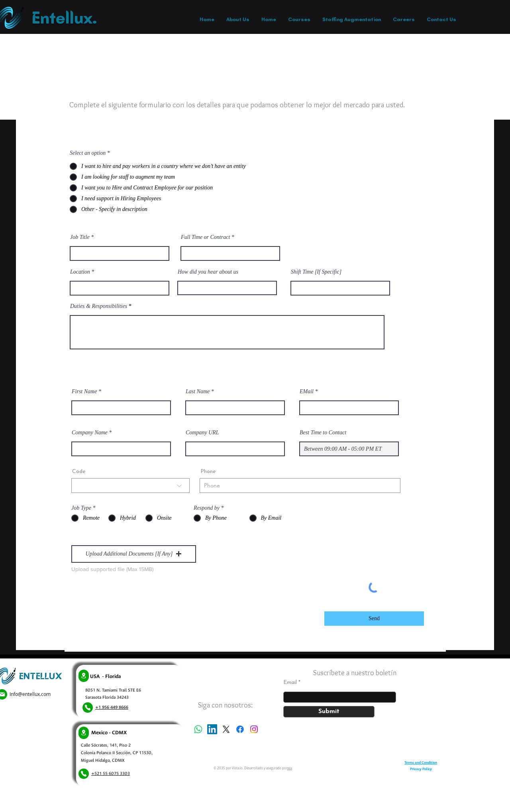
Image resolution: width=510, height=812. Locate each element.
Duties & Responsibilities (99, 306)
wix (290, 768)
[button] (134, 554)
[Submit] (329, 712)
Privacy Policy (421, 769)
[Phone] (88, 708)
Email (290, 683)
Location (80, 272)
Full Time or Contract (205, 237)
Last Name (198, 392)
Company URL (202, 433)
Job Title (80, 237)
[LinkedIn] (212, 729)
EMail (307, 392)
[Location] (84, 676)
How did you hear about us (208, 272)
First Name (84, 392)
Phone (208, 472)
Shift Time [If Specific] (316, 272)
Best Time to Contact (323, 433)
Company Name (90, 433)
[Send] (374, 619)
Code (79, 472)
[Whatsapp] (198, 729)
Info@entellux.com (30, 694)
